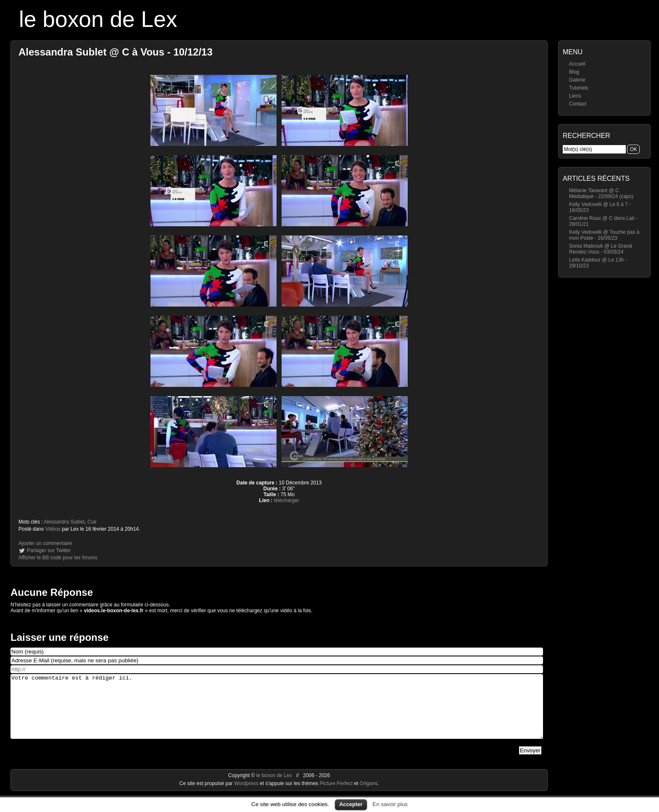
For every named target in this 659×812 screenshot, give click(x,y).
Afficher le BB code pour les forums (58, 558)
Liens (575, 96)
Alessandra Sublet (64, 522)
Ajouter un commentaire (45, 543)
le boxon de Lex (98, 19)
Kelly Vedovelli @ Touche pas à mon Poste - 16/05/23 (604, 235)
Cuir (92, 522)
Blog (574, 72)
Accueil (577, 64)
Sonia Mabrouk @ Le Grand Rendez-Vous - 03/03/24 (601, 249)
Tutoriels (579, 88)
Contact (578, 104)
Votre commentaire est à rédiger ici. (277, 713)
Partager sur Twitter (49, 550)
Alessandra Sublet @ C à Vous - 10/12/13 (116, 52)
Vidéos (53, 529)
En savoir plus (390, 804)
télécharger (287, 500)
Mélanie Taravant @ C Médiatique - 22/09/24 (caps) (601, 193)
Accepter (351, 804)
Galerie (577, 80)
